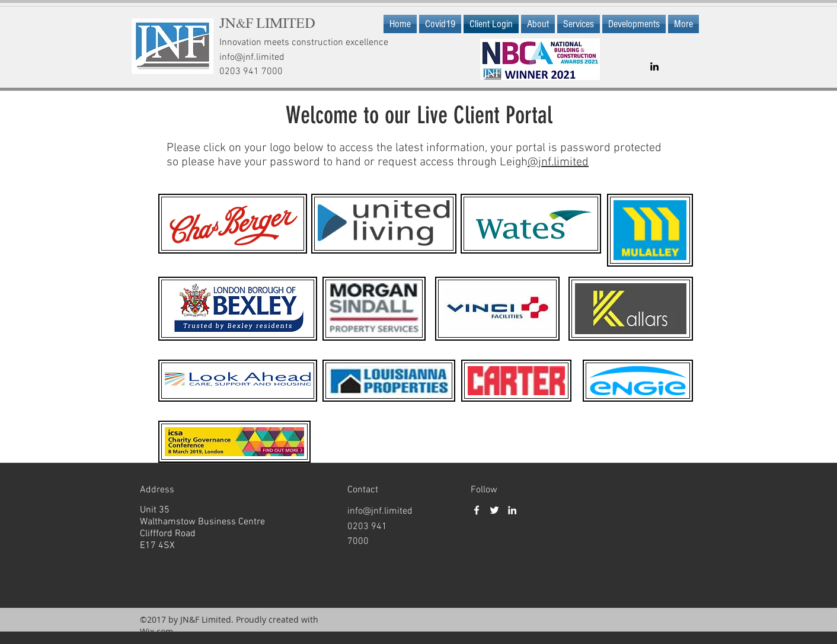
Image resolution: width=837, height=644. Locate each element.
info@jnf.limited (252, 57)
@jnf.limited (558, 162)
